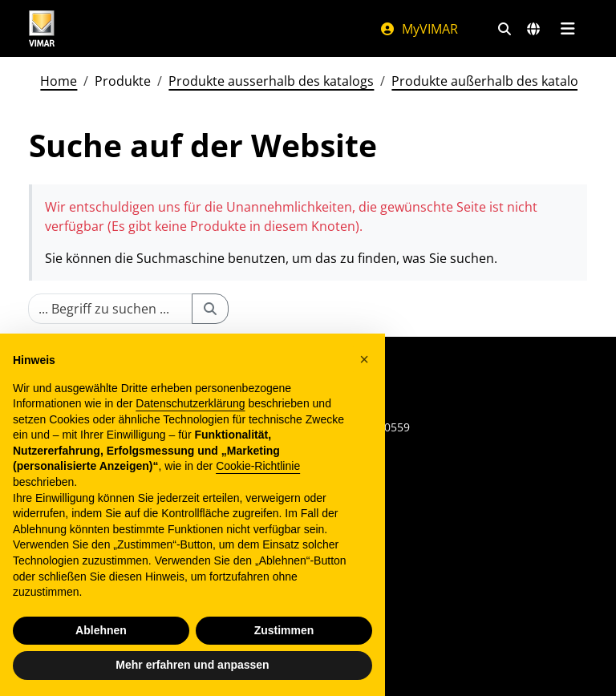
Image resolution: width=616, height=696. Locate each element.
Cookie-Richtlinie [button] (258, 466)
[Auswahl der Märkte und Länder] (533, 29)
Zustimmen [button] (284, 630)
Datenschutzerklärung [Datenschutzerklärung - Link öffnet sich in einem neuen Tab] (190, 403)
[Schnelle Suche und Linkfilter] (505, 29)
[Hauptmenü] (567, 29)
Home (59, 81)
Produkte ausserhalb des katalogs (271, 81)
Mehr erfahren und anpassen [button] (192, 665)
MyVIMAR (419, 29)
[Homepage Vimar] (188, 28)
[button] (364, 359)
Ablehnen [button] (101, 630)
